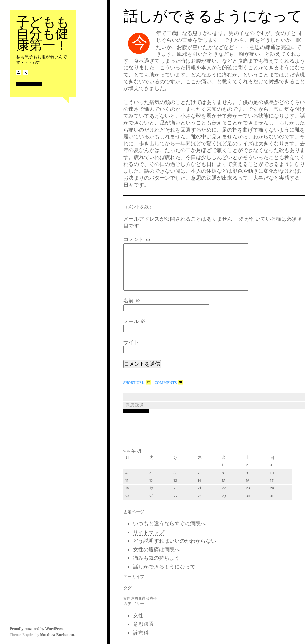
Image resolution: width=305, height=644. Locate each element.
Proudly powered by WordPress (37, 629)
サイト (131, 342)
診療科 (141, 633)
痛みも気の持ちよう (156, 558)
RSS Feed (19, 72)
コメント (137, 240)
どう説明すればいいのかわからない (175, 541)
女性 (138, 616)
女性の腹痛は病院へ (156, 550)
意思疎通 (135, 405)
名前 (132, 301)
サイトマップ (149, 533)
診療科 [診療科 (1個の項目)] (151, 598)
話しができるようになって (213, 16)
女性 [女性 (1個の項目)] (127, 598)
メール (134, 322)
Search (25, 72)
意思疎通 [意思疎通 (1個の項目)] (138, 598)
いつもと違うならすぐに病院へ (169, 524)
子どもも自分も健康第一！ (43, 34)
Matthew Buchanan (57, 635)
